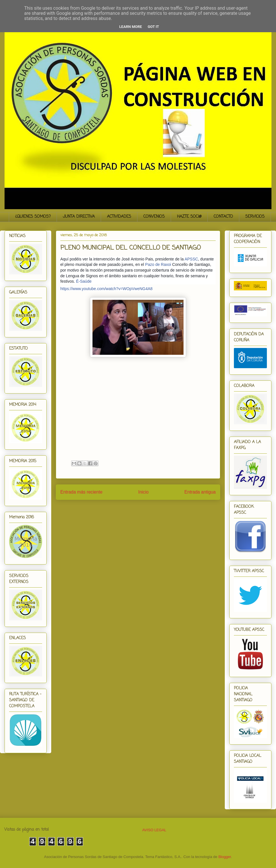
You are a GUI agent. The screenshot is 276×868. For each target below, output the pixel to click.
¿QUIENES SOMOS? (33, 217)
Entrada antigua (200, 492)
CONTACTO (223, 217)
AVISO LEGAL (154, 830)
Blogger (224, 857)
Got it (153, 27)
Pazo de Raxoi (158, 264)
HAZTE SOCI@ (189, 217)
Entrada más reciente (81, 492)
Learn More (131, 27)
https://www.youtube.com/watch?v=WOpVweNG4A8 (106, 289)
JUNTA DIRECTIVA (79, 217)
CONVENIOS (154, 217)
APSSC (191, 259)
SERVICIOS (255, 217)
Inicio (143, 492)
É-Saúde (84, 281)
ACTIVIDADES (119, 217)
